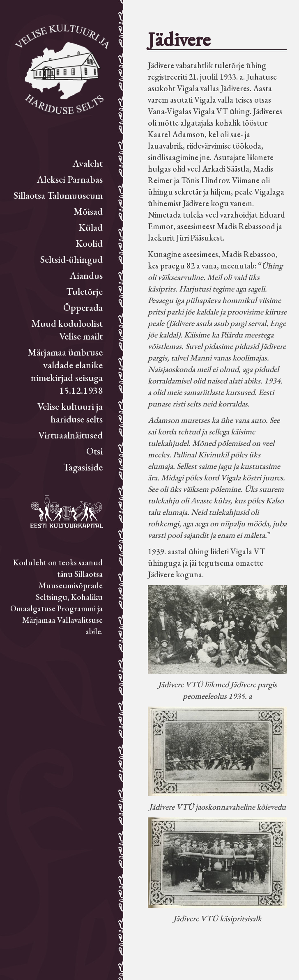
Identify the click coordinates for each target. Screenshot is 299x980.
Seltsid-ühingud (71, 259)
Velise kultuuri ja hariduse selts (70, 413)
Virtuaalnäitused (70, 435)
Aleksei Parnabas (70, 179)
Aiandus (86, 275)
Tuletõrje (84, 291)
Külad (91, 227)
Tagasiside (83, 467)
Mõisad (88, 211)
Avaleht (88, 163)
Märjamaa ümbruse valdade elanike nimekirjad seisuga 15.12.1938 (65, 371)
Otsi (94, 451)
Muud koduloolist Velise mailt (67, 330)
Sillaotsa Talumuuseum (58, 195)
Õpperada (83, 307)
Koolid (89, 243)
